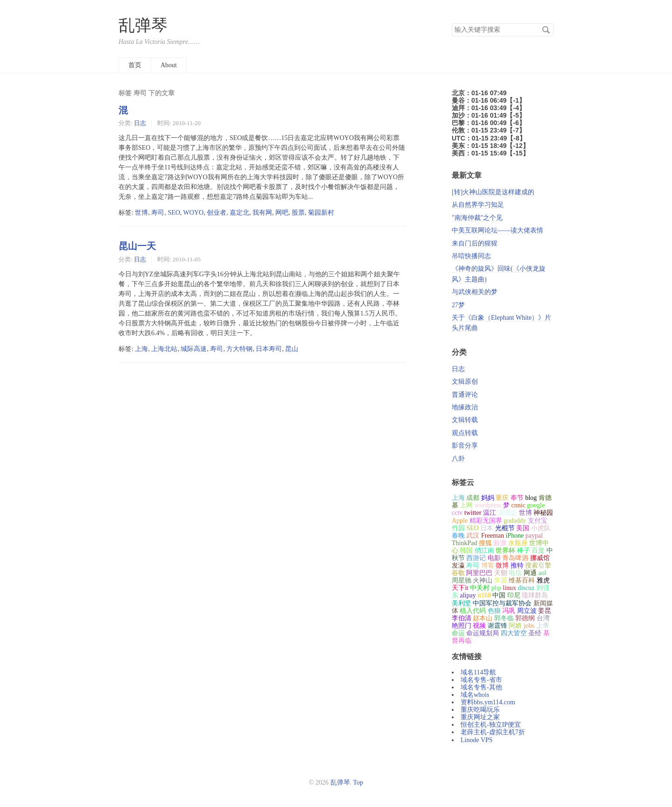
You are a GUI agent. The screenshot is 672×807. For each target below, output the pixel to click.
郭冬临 (504, 618)
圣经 (535, 633)
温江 (490, 513)
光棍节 (505, 528)
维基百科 (522, 580)
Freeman (493, 536)
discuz (526, 588)
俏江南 (484, 551)
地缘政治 (465, 407)
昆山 (292, 349)
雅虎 (543, 580)
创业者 (217, 213)
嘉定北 (239, 213)
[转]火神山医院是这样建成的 (493, 192)
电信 (515, 573)
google (536, 505)
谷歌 (458, 573)
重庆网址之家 (480, 717)
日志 (140, 123)
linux (509, 588)
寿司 (158, 213)
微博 (502, 565)
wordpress (488, 505)
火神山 (483, 580)
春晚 (458, 536)
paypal (534, 536)
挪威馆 (540, 558)
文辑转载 (465, 420)
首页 (135, 65)
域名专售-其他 (481, 687)
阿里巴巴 (479, 573)
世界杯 (505, 551)
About (169, 65)
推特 (517, 565)
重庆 (502, 498)
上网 (466, 505)
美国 (523, 528)
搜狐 (485, 543)
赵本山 (483, 618)
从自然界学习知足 (478, 205)
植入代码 (473, 611)
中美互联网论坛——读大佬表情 (497, 230)
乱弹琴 (143, 25)
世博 (141, 213)
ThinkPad (464, 543)
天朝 (501, 573)
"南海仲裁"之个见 (477, 218)
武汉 (473, 536)
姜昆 (545, 611)
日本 (487, 528)
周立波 (527, 611)
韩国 (466, 551)
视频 (479, 626)
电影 (494, 558)
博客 (488, 565)
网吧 (282, 213)
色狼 (494, 611)
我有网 (262, 213)
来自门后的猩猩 (475, 243)
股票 (298, 213)
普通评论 (465, 395)
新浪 (500, 543)
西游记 (476, 558)
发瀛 (458, 565)
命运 (458, 633)
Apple (460, 521)
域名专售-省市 (481, 680)
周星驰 (462, 580)
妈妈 (488, 498)
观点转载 (465, 433)
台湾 (543, 618)
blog (531, 498)
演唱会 (507, 513)
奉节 (517, 498)
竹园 (458, 528)
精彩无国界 (486, 521)
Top (358, 782)
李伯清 (462, 618)
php (496, 588)
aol (542, 573)
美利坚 (462, 603)
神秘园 (543, 513)
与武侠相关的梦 (475, 292)
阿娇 (515, 626)
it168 (484, 595)
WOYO (194, 213)
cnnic (518, 505)
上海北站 (164, 349)
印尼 (514, 595)
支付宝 (538, 521)
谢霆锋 (497, 626)
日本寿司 (269, 349)
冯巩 (509, 611)
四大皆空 (514, 633)
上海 (141, 349)
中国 (499, 595)
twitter (473, 513)
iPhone (514, 536)
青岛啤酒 (515, 558)
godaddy (515, 521)
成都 (473, 498)
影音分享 (465, 446)
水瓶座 (518, 543)
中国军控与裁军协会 (502, 603)
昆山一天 (137, 246)
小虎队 (541, 528)
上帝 (543, 626)
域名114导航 (478, 672)
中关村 (480, 588)
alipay (468, 595)
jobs (529, 626)
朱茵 (501, 580)
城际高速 (194, 349)
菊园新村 (321, 213)
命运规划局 (483, 633)
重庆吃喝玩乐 (480, 710)
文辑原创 (465, 382)
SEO (174, 213)
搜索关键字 (451, 23)
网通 (530, 573)
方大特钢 (239, 349)
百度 (538, 551)
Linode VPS (477, 740)
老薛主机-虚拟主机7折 (493, 732)
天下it (460, 588)
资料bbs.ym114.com (488, 702)
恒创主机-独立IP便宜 (491, 725)
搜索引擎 (538, 565)
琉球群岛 (535, 595)
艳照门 (462, 626)
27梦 (458, 305)
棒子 (524, 551)
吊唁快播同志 (471, 256)
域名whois (475, 695)
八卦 (458, 459)
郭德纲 (525, 618)
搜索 (546, 30)
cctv (457, 513)
